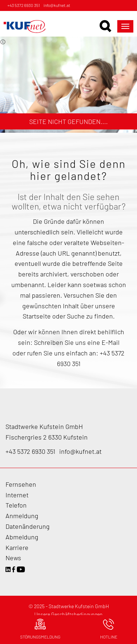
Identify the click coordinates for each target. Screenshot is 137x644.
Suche (76, 316)
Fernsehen (21, 484)
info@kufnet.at (57, 5)
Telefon (16, 505)
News (13, 558)
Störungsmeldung (40, 629)
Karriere (17, 547)
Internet (17, 495)
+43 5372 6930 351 (24, 5)
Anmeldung (22, 516)
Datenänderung (28, 526)
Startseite (37, 316)
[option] (68, 85)
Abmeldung (22, 537)
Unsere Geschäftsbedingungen (68, 614)
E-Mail (111, 342)
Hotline (109, 629)
